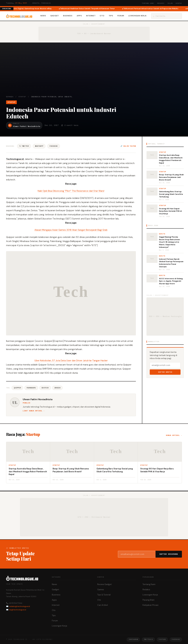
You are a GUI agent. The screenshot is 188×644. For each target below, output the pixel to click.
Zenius (57, 388)
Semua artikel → (174, 435)
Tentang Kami (148, 3)
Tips (111, 16)
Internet (91, 16)
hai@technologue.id (17, 610)
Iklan (170, 3)
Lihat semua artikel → (34, 411)
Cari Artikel (103, 605)
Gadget (55, 16)
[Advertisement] (94, 73)
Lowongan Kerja (137, 16)
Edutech (45, 388)
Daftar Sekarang (169, 554)
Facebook (54, 146)
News (43, 16)
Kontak (179, 3)
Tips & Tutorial (104, 595)
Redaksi (161, 3)
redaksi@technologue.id (19, 606)
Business (68, 16)
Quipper (17, 388)
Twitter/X (148, 639)
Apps (79, 16)
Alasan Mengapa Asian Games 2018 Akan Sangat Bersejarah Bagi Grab (71, 230)
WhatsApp (39, 146)
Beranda (10, 97)
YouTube (162, 639)
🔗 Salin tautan (128, 146)
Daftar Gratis (165, 372)
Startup (22, 97)
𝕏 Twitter (24, 146)
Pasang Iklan (149, 600)
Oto (102, 16)
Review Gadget (104, 584)
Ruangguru (31, 388)
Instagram (133, 639)
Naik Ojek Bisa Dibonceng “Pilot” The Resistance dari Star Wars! (71, 191)
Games (101, 590)
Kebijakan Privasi (150, 605)
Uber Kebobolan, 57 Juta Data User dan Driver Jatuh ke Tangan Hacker (71, 361)
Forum (121, 16)
